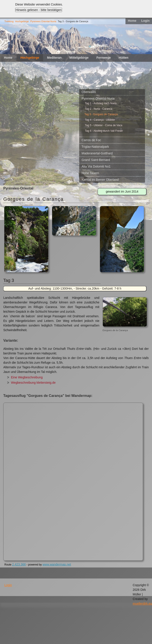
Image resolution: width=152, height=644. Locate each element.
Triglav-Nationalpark (95, 147)
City (30, 66)
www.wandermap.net (57, 564)
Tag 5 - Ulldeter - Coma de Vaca (104, 125)
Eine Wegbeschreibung (27, 377)
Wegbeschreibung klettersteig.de (33, 383)
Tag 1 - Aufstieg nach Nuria (101, 103)
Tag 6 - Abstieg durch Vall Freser (104, 131)
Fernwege (104, 58)
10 (125, 46)
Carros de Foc (91, 140)
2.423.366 (19, 564)
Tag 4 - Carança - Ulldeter (100, 120)
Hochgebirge (22, 21)
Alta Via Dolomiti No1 (96, 166)
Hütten (123, 58)
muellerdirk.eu (142, 604)
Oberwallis (89, 92)
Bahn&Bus (12, 66)
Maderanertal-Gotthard (97, 153)
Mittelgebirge (79, 58)
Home (132, 21)
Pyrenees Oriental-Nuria (43, 21)
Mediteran (54, 58)
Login (145, 21)
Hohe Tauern (90, 173)
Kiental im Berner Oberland (100, 180)
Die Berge (48, 66)
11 (129, 46)
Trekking (9, 21)
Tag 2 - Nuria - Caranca (99, 109)
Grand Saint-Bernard (96, 160)
